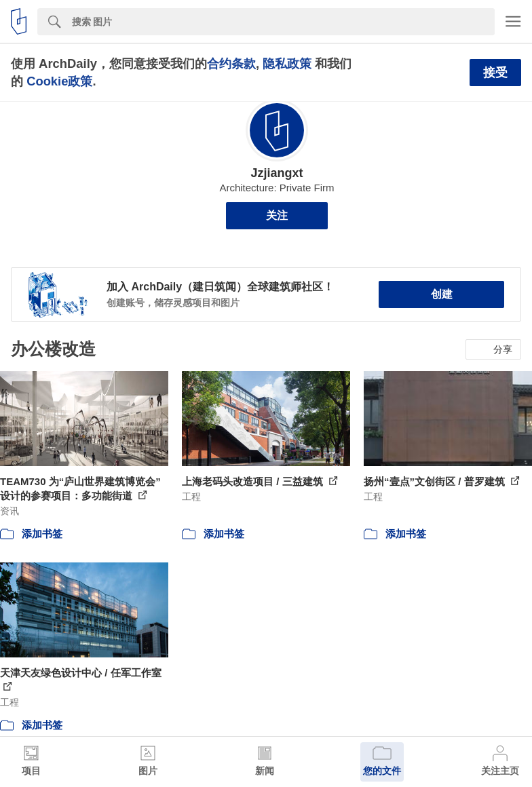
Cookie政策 (59, 81)
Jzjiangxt (277, 173)
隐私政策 (287, 63)
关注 (277, 215)
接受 (495, 73)
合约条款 (231, 63)
